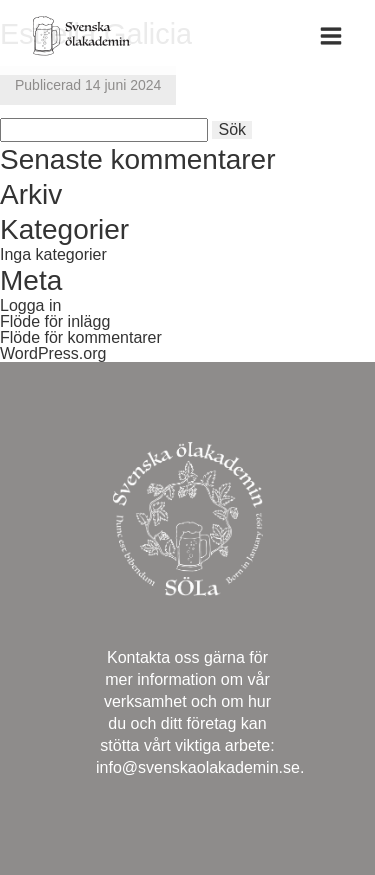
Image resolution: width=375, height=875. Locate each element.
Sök (232, 129)
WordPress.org (53, 353)
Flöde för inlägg (55, 321)
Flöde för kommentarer (81, 337)
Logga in (30, 305)
